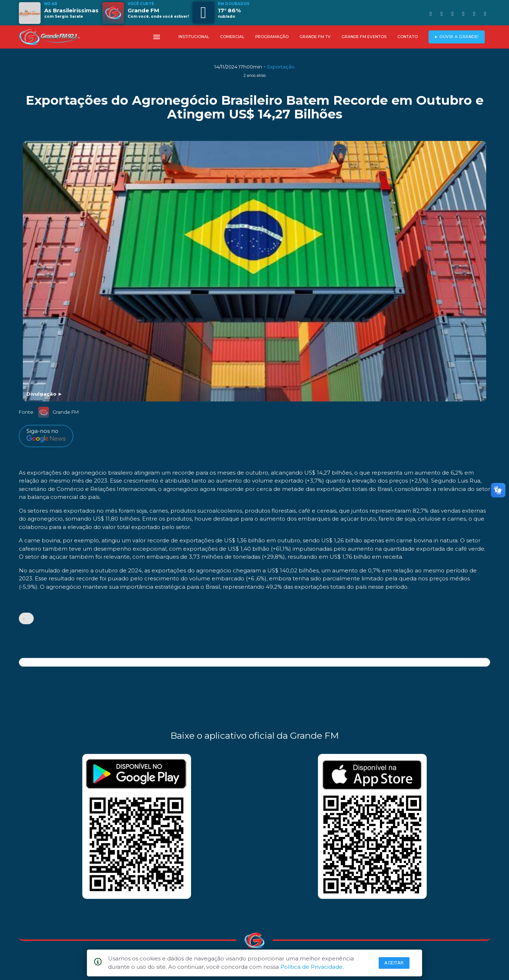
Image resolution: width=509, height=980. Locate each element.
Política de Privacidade (311, 967)
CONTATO (407, 37)
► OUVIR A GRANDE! (457, 37)
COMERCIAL (232, 37)
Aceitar (394, 963)
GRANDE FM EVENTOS (364, 37)
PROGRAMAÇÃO (272, 37)
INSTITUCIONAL (194, 37)
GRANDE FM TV (315, 37)
